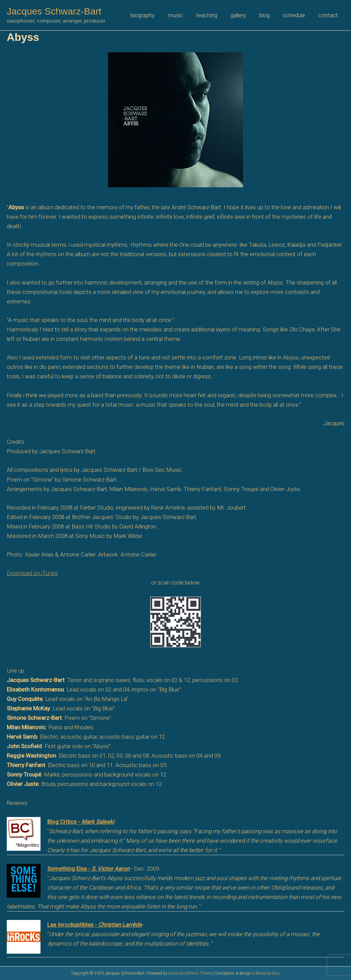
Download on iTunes (32, 573)
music (184, 15)
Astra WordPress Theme (190, 973)
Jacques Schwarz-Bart (54, 11)
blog (268, 15)
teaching (214, 15)
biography (153, 15)
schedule (296, 15)
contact (329, 15)
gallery (244, 15)
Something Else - (88, 869)
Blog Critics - (81, 822)
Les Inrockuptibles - (94, 925)
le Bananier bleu (266, 973)
